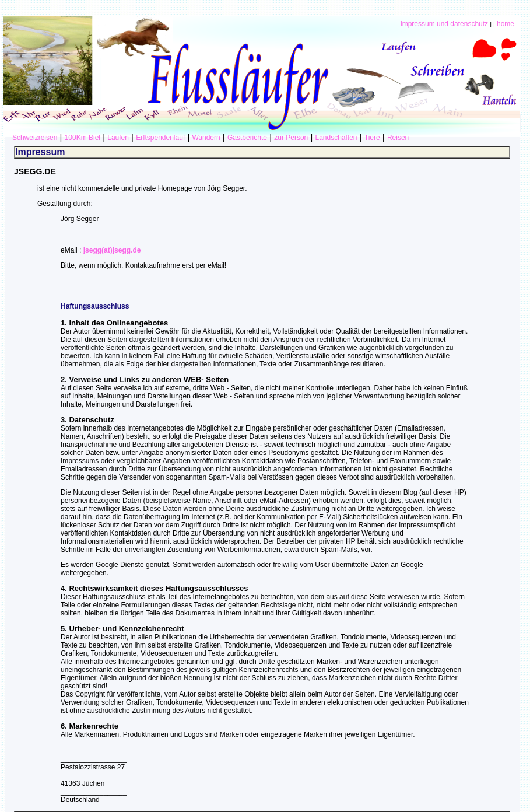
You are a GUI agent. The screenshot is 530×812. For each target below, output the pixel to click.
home (506, 24)
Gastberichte (247, 138)
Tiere (372, 138)
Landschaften (336, 138)
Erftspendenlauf (160, 138)
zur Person (291, 138)
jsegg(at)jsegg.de (112, 250)
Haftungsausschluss (95, 306)
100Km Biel (83, 138)
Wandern (206, 138)
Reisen (398, 138)
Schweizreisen (35, 138)
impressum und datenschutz (444, 24)
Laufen (118, 138)
